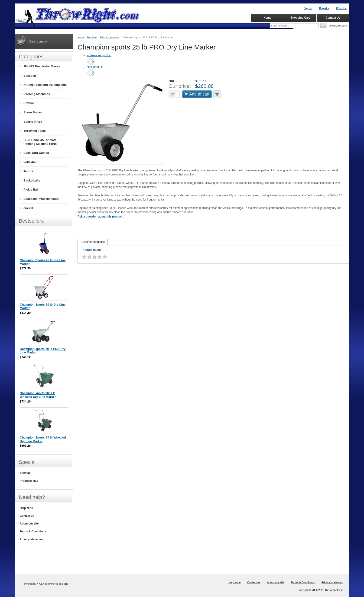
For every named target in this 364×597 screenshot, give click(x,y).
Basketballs (32, 180)
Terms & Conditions (33, 531)
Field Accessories (110, 37)
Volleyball (30, 162)
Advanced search (338, 26)
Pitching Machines (37, 94)
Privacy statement (32, 539)
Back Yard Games (36, 153)
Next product (96, 67)
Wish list (341, 8)
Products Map (29, 481)
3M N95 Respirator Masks (42, 66)
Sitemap (25, 473)
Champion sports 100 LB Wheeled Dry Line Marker (38, 395)
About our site (29, 524)
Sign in (308, 8)
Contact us (27, 516)
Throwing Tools (35, 131)
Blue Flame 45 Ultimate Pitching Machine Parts (40, 142)
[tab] (93, 242)
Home (81, 37)
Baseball (92, 37)
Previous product (99, 55)
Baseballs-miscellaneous (41, 199)
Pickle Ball (31, 190)
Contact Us (333, 18)
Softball (29, 103)
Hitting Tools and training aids (45, 85)
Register (324, 8)
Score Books (33, 112)
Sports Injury (33, 122)
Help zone (26, 508)
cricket (28, 208)
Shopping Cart (300, 18)
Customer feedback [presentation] (93, 242)
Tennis (28, 171)
